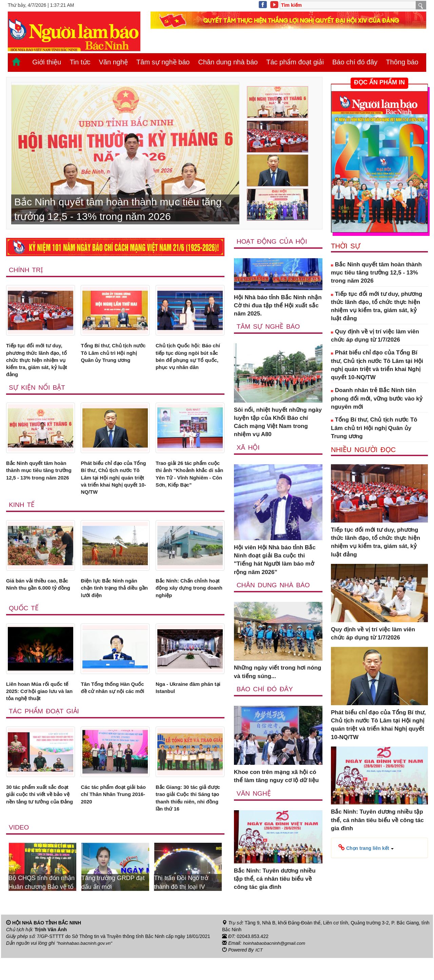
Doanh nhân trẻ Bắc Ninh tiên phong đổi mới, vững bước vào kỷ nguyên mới (377, 399)
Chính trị (26, 270)
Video (19, 849)
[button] (366, 848)
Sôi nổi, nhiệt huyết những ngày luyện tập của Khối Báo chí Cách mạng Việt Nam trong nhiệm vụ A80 (278, 423)
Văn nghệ (114, 62)
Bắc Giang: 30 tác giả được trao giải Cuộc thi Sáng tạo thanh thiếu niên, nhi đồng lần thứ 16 (190, 818)
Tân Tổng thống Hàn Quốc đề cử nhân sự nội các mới (114, 707)
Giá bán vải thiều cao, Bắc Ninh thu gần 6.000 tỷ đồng (38, 601)
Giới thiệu (47, 62)
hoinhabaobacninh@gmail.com (276, 965)
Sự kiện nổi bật (38, 393)
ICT (259, 972)
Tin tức (80, 62)
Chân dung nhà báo (228, 62)
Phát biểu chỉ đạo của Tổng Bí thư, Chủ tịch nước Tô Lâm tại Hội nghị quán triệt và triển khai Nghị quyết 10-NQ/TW (115, 486)
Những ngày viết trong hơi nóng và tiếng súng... (278, 673)
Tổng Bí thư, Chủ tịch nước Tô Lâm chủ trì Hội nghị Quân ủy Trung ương (114, 359)
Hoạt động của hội (273, 241)
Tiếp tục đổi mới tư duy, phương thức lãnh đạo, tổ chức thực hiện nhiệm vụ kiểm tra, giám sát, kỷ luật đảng (40, 363)
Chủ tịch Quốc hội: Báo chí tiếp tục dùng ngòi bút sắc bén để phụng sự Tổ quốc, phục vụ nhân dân (190, 363)
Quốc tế (24, 622)
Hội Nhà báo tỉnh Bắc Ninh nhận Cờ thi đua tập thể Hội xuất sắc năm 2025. (278, 306)
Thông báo (402, 62)
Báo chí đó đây (355, 62)
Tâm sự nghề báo (163, 62)
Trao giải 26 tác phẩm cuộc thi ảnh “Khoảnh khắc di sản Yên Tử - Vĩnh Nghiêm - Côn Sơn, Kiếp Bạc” (188, 486)
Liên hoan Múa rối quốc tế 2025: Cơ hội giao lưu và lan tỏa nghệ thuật (38, 707)
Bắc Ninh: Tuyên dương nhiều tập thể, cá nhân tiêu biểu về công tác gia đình (275, 880)
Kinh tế (22, 515)
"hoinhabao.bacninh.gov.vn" (86, 965)
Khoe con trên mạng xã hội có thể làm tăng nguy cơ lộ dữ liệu (276, 777)
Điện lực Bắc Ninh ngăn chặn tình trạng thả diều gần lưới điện (114, 601)
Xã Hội (248, 448)
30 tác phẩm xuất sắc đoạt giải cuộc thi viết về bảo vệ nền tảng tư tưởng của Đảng (40, 818)
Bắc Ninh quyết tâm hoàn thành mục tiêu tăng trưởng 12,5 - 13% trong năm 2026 (37, 482)
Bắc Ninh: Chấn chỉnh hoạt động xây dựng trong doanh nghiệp (186, 601)
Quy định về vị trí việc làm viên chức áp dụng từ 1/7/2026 (375, 336)
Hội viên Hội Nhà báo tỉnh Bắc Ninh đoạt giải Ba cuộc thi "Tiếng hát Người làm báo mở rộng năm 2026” (275, 560)
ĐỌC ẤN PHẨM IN (379, 82)
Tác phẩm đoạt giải (295, 62)
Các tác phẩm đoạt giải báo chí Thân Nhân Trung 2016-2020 (112, 814)
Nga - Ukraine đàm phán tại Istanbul (189, 703)
